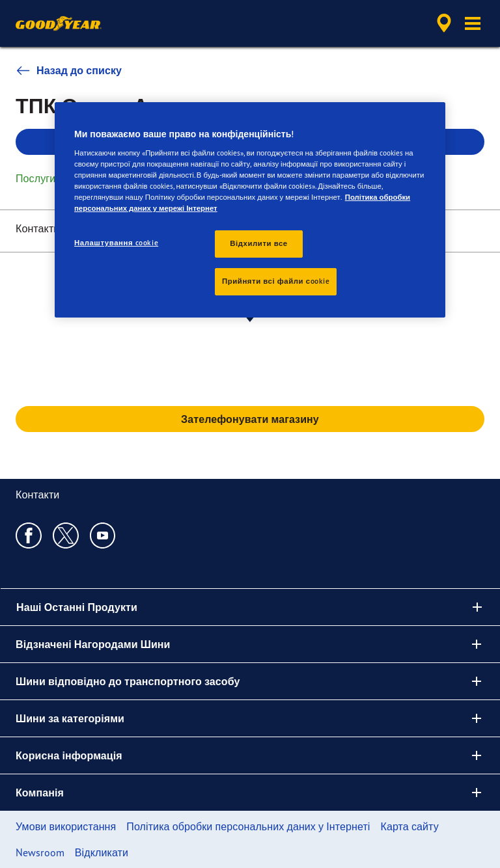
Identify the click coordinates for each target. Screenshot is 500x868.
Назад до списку (69, 70)
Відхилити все (258, 243)
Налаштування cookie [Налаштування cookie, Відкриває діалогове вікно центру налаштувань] (116, 243)
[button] (473, 23)
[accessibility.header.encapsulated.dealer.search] (442, 23)
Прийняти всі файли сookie (276, 281)
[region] (250, 210)
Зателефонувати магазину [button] (250, 419)
